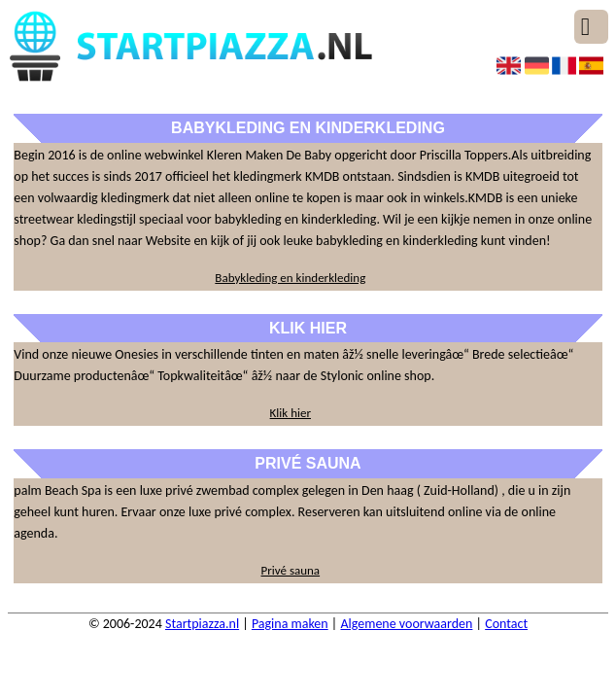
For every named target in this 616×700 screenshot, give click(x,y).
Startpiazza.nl (202, 624)
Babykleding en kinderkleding (290, 278)
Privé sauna (291, 570)
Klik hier (291, 413)
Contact (506, 624)
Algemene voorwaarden (406, 624)
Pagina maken (290, 624)
